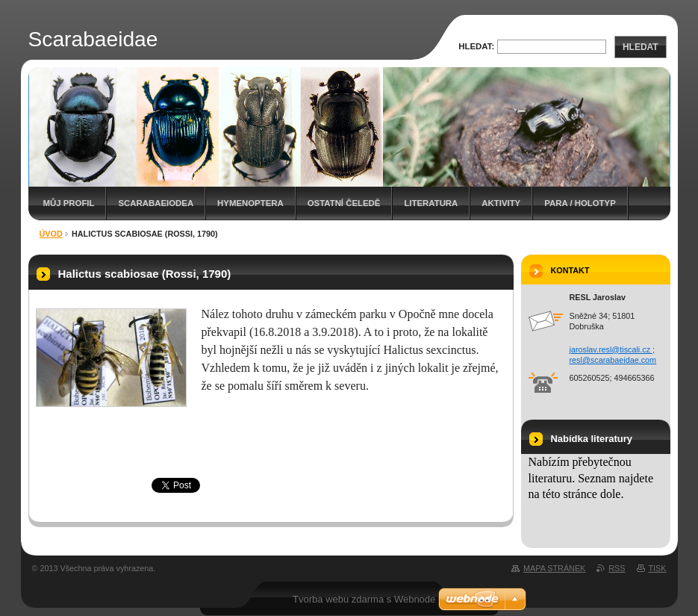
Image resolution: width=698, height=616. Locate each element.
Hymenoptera (250, 203)
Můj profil (69, 203)
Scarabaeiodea (156, 203)
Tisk (658, 568)
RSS (617, 568)
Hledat (641, 47)
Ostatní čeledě (344, 203)
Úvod (51, 234)
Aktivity (501, 203)
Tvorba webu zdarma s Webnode (364, 599)
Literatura (431, 203)
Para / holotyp (580, 203)
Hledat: (476, 46)
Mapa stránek (554, 568)
